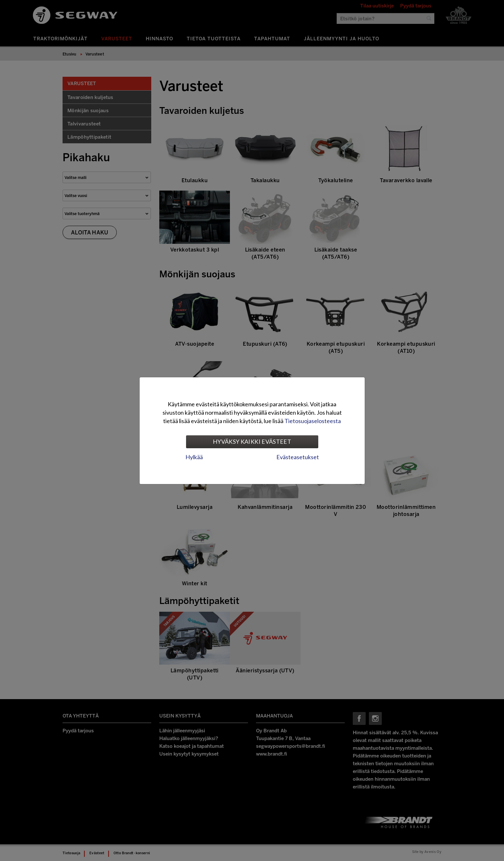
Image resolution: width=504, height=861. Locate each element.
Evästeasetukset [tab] (298, 457)
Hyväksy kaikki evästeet (252, 441)
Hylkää (194, 457)
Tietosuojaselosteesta (313, 421)
